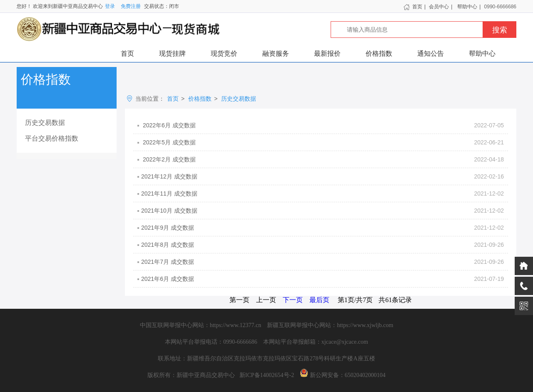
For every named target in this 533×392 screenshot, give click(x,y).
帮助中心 (467, 7)
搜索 (500, 30)
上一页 (266, 300)
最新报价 (327, 53)
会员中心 (439, 7)
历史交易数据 (45, 123)
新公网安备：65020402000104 (348, 375)
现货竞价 (224, 53)
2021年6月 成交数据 (323, 279)
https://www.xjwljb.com (365, 325)
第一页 (239, 300)
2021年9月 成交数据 (323, 228)
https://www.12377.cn (236, 325)
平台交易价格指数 (52, 138)
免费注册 (131, 6)
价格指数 (379, 53)
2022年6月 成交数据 (323, 125)
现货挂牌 (172, 53)
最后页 (319, 300)
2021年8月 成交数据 (323, 245)
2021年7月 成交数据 (323, 262)
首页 (413, 7)
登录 (110, 6)
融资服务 (276, 53)
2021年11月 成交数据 (323, 194)
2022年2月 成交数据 (323, 159)
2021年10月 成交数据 (323, 211)
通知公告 (431, 53)
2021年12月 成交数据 (323, 176)
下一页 (293, 300)
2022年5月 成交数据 (323, 142)
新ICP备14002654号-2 (267, 375)
